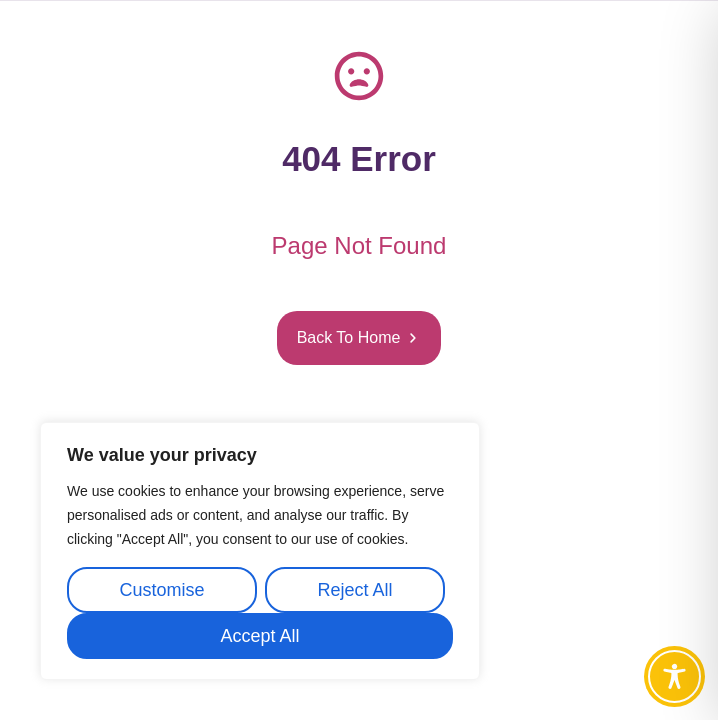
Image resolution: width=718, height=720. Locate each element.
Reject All (354, 590)
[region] (260, 551)
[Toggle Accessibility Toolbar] (674, 676)
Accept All (259, 636)
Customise (161, 590)
